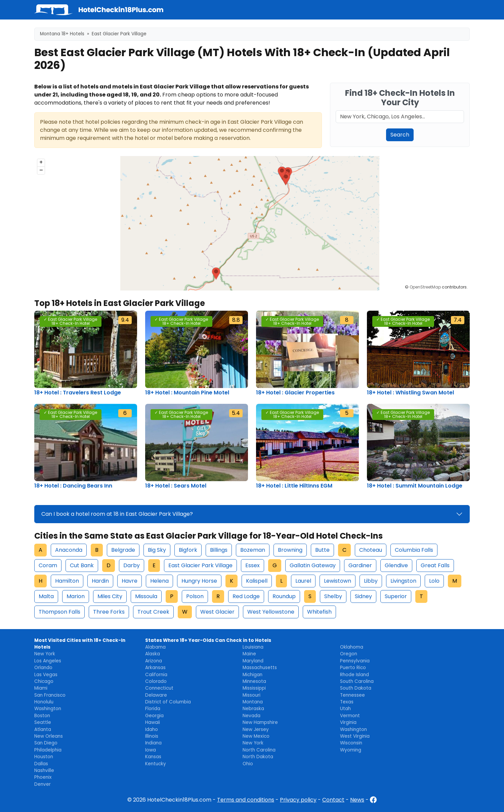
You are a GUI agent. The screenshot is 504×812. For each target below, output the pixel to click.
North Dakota (258, 757)
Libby (371, 581)
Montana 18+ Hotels (62, 34)
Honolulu (44, 702)
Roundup (284, 596)
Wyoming (351, 750)
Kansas (153, 757)
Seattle (43, 722)
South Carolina (357, 681)
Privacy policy (298, 800)
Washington (48, 709)
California (156, 675)
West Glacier (217, 612)
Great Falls (435, 565)
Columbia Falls (414, 550)
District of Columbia (168, 702)
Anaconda (69, 550)
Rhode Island (354, 675)
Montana (253, 702)
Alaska (153, 654)
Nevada (251, 716)
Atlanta (43, 729)
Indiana (153, 743)
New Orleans (49, 736)
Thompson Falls (59, 612)
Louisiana (253, 647)
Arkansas (155, 668)
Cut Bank (82, 565)
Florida (153, 709)
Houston (44, 757)
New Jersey (256, 729)
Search (400, 135)
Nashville (44, 770)
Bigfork (188, 550)
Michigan (253, 675)
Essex (253, 565)
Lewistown (338, 581)
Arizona (154, 661)
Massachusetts (260, 668)
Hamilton (67, 581)
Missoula (146, 596)
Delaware (156, 695)
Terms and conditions (246, 800)
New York (45, 654)
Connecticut (159, 688)
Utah (345, 709)
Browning (290, 550)
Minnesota (254, 681)
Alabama (155, 647)
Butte (322, 550)
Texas (347, 702)
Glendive (396, 565)
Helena (159, 581)
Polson (195, 596)
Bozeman (253, 550)
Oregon (349, 654)
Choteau (371, 550)
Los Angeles (48, 661)
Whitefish (319, 612)
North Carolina (259, 750)
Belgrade (123, 550)
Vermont (350, 716)
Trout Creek (153, 612)
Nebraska (253, 709)
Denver (43, 784)
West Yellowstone (271, 612)
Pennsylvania (355, 661)
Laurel (303, 581)
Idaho (152, 729)
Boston (42, 716)
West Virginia (355, 736)
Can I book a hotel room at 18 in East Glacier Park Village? (117, 514)
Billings (219, 550)
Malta (46, 596)
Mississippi (254, 688)
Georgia (154, 716)
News (357, 800)
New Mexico (256, 736)
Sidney (363, 596)
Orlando (43, 668)
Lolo (434, 581)
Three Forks (109, 612)
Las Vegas (46, 675)
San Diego (46, 743)
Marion (76, 596)
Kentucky (156, 764)
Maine (249, 654)
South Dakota (356, 688)
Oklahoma (352, 647)
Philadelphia (48, 750)
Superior (396, 596)
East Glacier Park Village (200, 565)
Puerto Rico (353, 668)
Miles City (110, 596)
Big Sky (157, 550)
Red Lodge (246, 596)
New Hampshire (260, 722)
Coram (48, 565)
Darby (132, 565)
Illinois (152, 736)
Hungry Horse (199, 581)
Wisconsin (351, 743)
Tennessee (352, 695)
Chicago (44, 681)
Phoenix (43, 777)
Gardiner (360, 565)
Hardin (100, 581)
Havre (130, 581)
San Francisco (50, 695)
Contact (333, 800)
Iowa (151, 750)
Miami (41, 688)
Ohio (248, 764)
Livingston (403, 581)
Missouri (251, 695)
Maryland (253, 661)
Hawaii (153, 722)
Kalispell (257, 581)
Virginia (348, 722)
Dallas (41, 764)
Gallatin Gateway (313, 565)
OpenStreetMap (425, 287)
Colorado (156, 681)
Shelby (333, 596)
